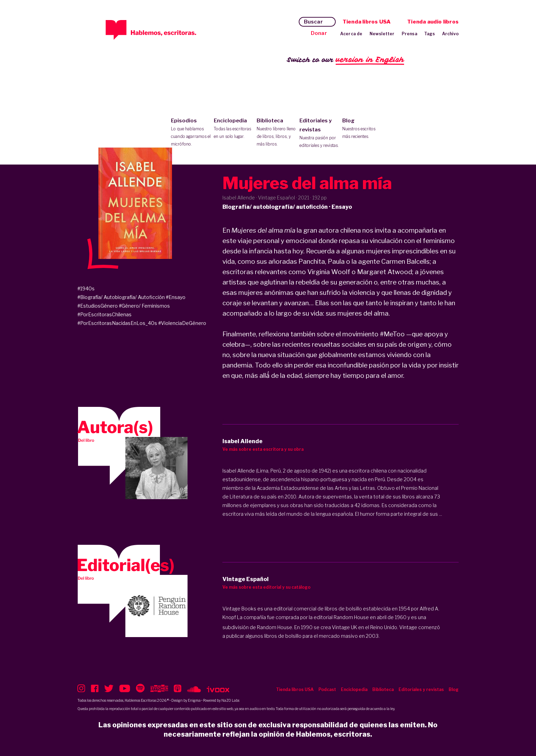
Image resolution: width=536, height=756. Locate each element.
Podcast (327, 689)
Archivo (450, 34)
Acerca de (351, 34)
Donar (319, 33)
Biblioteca (276, 133)
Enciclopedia (234, 129)
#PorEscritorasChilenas (104, 314)
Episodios (191, 133)
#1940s (86, 288)
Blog (362, 129)
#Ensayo (176, 297)
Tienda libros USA (367, 22)
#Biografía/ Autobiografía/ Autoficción (121, 297)
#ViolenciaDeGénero (182, 323)
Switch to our (346, 60)
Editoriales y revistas (319, 133)
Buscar (313, 22)
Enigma (194, 700)
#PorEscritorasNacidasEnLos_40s (117, 323)
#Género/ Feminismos (144, 306)
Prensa (409, 34)
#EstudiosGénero (98, 306)
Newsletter (382, 34)
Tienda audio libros (433, 22)
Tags (430, 34)
